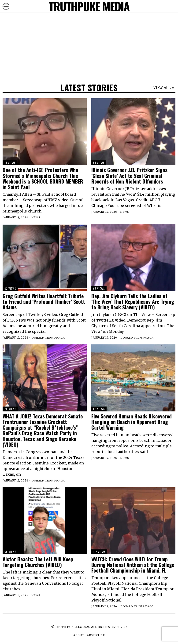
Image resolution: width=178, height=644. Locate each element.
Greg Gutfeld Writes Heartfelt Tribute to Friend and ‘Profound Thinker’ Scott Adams (44, 302)
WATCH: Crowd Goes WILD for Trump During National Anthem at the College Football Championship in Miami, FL (133, 565)
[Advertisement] (89, 33)
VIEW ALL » (164, 88)
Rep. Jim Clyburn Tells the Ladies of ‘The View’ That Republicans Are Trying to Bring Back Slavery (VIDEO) (133, 302)
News (36, 217)
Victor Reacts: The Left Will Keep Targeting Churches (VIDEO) (38, 562)
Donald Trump (44, 338)
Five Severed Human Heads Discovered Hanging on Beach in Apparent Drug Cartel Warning (132, 422)
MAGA (61, 338)
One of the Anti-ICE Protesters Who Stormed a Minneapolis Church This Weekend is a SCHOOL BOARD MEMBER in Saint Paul (43, 178)
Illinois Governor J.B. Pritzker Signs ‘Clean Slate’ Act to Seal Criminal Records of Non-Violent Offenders (129, 175)
